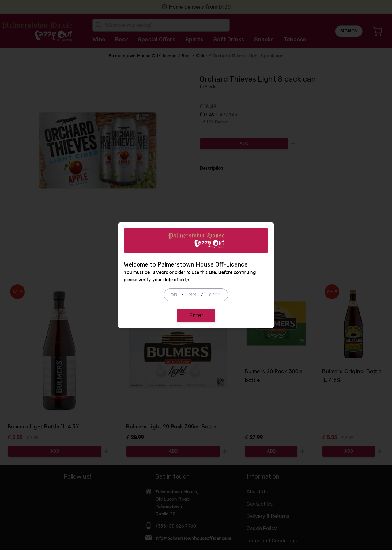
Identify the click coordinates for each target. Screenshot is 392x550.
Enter (196, 315)
